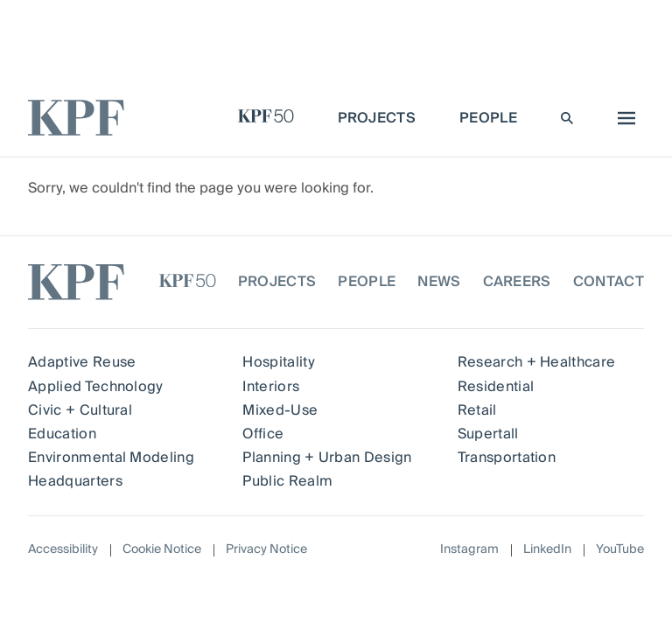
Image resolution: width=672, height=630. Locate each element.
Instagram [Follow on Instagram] (469, 550)
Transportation (507, 458)
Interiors (271, 387)
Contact (609, 282)
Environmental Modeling (111, 458)
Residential (496, 387)
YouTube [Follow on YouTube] (620, 550)
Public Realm (287, 481)
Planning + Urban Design (327, 458)
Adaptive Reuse (82, 362)
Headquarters (75, 481)
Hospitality (279, 362)
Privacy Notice (266, 549)
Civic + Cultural (80, 410)
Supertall (488, 434)
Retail (477, 410)
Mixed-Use (280, 410)
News (439, 282)
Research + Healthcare (537, 362)
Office (263, 434)
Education (62, 434)
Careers (517, 282)
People (367, 282)
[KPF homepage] (76, 118)
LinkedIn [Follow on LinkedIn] (547, 550)
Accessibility (63, 549)
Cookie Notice (162, 549)
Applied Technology (96, 387)
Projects (277, 282)
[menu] (622, 118)
